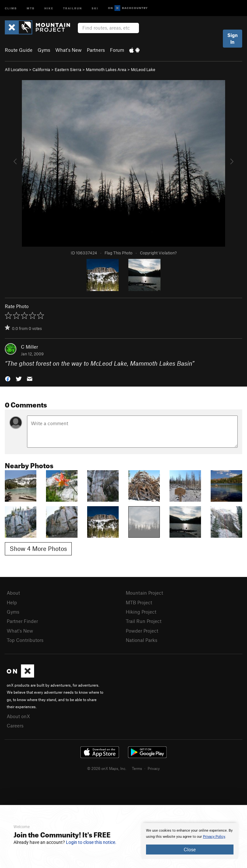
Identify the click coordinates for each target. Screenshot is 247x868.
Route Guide (19, 50)
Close (190, 849)
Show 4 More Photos (38, 548)
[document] (190, 841)
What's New (69, 50)
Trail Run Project (144, 621)
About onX (18, 716)
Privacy (154, 768)
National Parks (142, 640)
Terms (137, 768)
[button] (8, 378)
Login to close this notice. (91, 842)
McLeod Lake (143, 69)
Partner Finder (22, 621)
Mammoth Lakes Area (106, 69)
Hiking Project (141, 612)
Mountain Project (144, 593)
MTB (31, 8)
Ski (95, 8)
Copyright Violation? (158, 253)
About (13, 593)
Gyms (44, 50)
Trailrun (73, 8)
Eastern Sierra (68, 69)
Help (12, 602)
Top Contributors (25, 640)
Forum (117, 50)
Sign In (233, 38)
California (41, 69)
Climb (11, 8)
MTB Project (139, 602)
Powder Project (142, 631)
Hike (49, 8)
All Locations (16, 69)
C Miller (29, 347)
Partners (96, 50)
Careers (15, 726)
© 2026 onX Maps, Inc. (107, 768)
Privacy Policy (214, 837)
